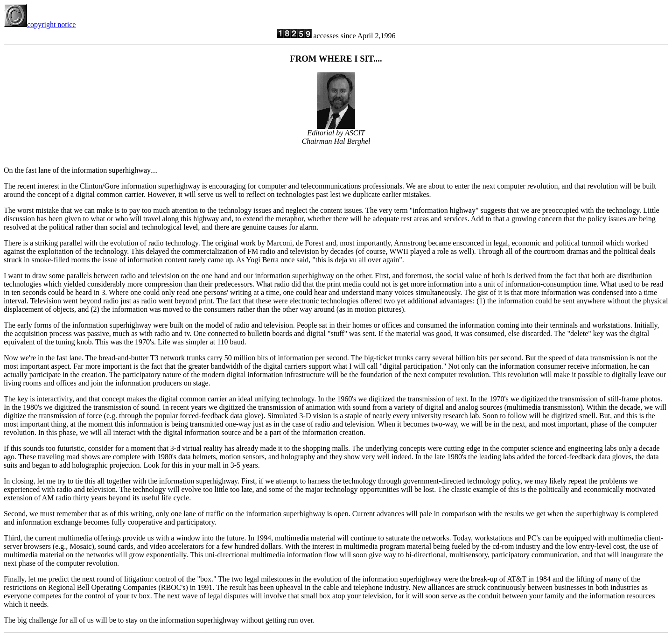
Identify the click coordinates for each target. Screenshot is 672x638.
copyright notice (40, 25)
